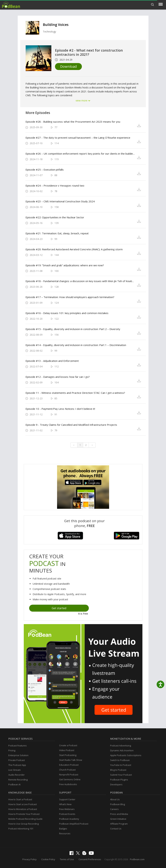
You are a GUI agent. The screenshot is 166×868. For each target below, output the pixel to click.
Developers (116, 784)
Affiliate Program (119, 824)
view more (83, 100)
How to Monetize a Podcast (23, 809)
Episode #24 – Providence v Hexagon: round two (55, 186)
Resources (65, 833)
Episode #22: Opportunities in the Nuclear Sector (55, 217)
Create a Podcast (68, 745)
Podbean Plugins (119, 780)
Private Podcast (17, 760)
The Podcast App (17, 765)
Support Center (67, 799)
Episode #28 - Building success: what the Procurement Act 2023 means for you (73, 122)
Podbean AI (14, 784)
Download (68, 66)
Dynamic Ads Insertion (122, 750)
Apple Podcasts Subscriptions (126, 755)
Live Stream (14, 770)
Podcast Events (67, 814)
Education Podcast (69, 765)
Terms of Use (67, 859)
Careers (114, 809)
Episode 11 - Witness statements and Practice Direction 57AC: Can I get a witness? (75, 393)
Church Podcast (67, 770)
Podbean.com (137, 859)
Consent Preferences (90, 859)
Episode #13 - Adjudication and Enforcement (52, 361)
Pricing (12, 750)
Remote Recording (18, 780)
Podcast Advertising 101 (21, 829)
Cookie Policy (48, 859)
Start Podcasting (68, 755)
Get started (59, 608)
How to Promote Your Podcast (24, 814)
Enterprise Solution (18, 755)
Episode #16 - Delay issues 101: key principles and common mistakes (67, 313)
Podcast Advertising (121, 746)
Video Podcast (67, 750)
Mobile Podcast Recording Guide (25, 819)
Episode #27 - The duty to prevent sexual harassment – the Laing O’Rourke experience (78, 138)
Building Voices (56, 25)
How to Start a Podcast (20, 799)
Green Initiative (118, 819)
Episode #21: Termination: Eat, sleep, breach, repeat (57, 233)
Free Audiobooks (68, 784)
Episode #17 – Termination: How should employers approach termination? (70, 297)
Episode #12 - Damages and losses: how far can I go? (58, 377)
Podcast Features (18, 746)
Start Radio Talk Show (71, 760)
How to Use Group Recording (24, 824)
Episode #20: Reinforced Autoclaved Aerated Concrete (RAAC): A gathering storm (74, 249)
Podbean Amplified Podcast (74, 824)
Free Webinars (67, 809)
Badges (63, 829)
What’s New (65, 804)
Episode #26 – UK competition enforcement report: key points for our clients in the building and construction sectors (80, 154)
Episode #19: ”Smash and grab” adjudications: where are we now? (65, 265)
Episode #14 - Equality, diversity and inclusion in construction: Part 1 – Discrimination (76, 345)
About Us (115, 799)
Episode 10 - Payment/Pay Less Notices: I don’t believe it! (60, 409)
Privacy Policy (29, 859)
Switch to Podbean (120, 760)
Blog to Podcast (118, 770)
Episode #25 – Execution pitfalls (45, 170)
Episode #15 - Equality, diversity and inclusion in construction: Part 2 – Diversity (73, 329)
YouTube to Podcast (121, 765)
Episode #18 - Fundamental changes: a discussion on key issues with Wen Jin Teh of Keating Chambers (80, 281)
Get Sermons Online (70, 779)
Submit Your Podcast (121, 775)
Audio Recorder (16, 775)
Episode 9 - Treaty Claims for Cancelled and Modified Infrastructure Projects (71, 425)
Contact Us (116, 829)
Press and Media (119, 814)
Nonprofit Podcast (69, 775)
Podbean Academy (69, 819)
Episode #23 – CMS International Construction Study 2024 (60, 201)
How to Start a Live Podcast (23, 804)
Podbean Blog (118, 804)
